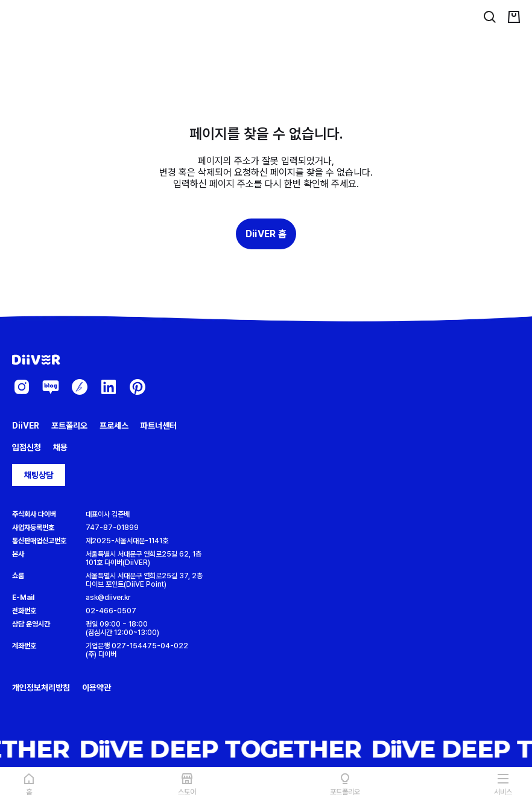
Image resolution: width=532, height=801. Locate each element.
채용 (60, 447)
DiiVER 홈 (266, 234)
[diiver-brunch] (80, 387)
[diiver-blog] (51, 387)
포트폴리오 (69, 426)
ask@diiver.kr (108, 598)
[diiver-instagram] (22, 387)
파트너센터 (159, 426)
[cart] (514, 17)
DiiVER (26, 426)
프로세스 (114, 426)
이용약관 (97, 688)
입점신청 (27, 447)
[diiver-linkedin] (109, 387)
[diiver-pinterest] (138, 387)
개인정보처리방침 (41, 688)
